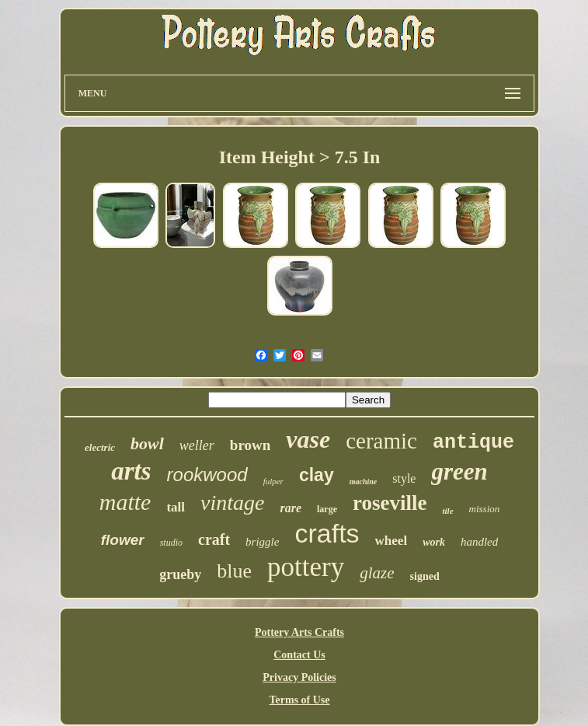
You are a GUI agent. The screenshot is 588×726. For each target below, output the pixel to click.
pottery (306, 567)
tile (447, 511)
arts (131, 471)
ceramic (381, 441)
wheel (391, 541)
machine (364, 482)
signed (425, 576)
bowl (147, 443)
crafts (327, 533)
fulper (273, 481)
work (434, 542)
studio (171, 543)
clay (317, 475)
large (327, 509)
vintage (232, 503)
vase (308, 439)
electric (100, 447)
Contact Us (299, 655)
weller (197, 445)
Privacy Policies (299, 677)
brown (250, 445)
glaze (377, 573)
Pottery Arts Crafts (299, 632)
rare (291, 508)
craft (214, 539)
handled (479, 542)
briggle (262, 542)
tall (176, 507)
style (404, 478)
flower (123, 540)
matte (125, 502)
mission (485, 509)
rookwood (207, 475)
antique (473, 443)
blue (234, 571)
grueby (180, 574)
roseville (390, 503)
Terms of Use (299, 700)
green (459, 471)
